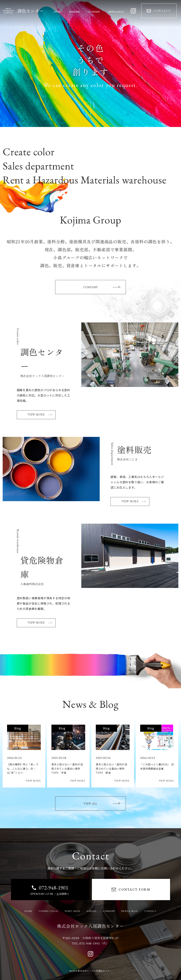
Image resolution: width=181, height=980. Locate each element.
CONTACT (150, 911)
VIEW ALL (102, 804)
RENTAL (91, 911)
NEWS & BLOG (130, 911)
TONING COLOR (48, 911)
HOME (28, 911)
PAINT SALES (72, 911)
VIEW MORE (40, 414)
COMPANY (102, 287)
